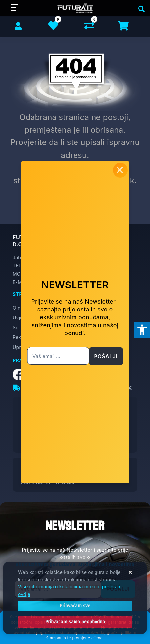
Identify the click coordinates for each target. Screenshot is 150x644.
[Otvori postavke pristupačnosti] (142, 330)
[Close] (75, 606)
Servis (20, 327)
